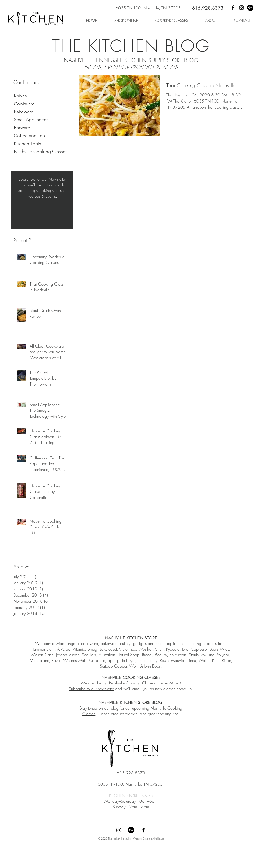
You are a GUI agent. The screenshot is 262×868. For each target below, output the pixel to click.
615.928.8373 (208, 8)
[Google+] (250, 8)
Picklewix (159, 839)
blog (115, 708)
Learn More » (170, 683)
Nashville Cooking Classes (132, 683)
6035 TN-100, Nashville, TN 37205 (148, 8)
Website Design (141, 839)
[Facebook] (233, 8)
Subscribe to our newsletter (91, 689)
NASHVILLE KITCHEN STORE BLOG (130, 703)
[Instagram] (242, 8)
